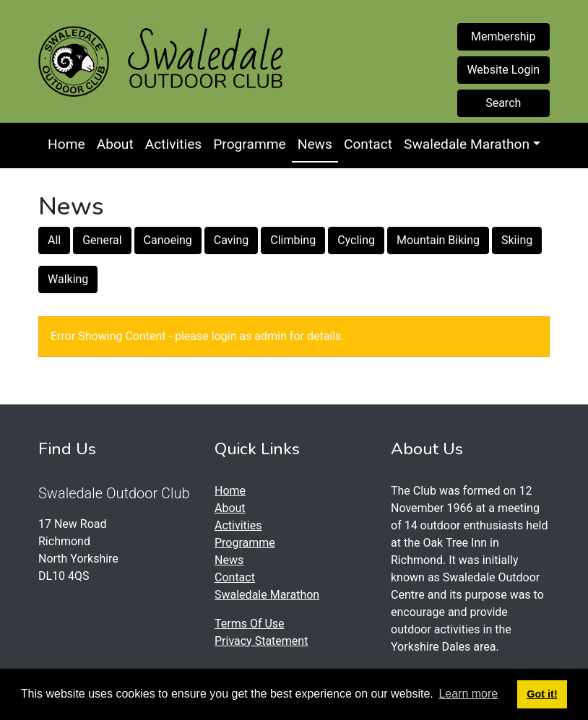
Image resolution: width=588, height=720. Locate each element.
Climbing (293, 240)
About (115, 144)
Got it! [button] (542, 694)
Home (66, 144)
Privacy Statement (261, 641)
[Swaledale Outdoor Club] (74, 61)
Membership (503, 36)
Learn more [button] (468, 694)
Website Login (503, 70)
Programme (250, 144)
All (54, 240)
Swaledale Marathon (467, 144)
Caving (231, 240)
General (102, 240)
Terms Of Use (250, 624)
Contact (368, 144)
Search (503, 103)
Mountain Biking (438, 240)
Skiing (517, 240)
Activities (173, 144)
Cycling (356, 240)
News (315, 144)
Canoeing (168, 240)
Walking (68, 279)
